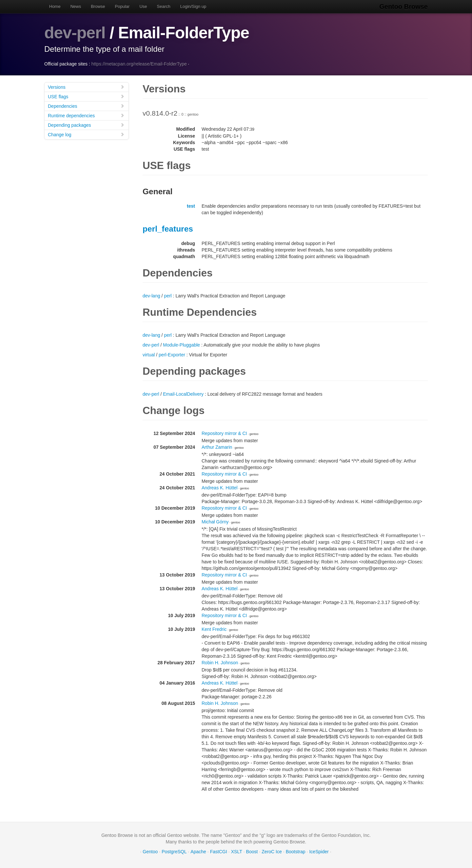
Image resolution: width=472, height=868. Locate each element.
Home (55, 6)
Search (164, 6)
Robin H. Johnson (220, 663)
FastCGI (219, 852)
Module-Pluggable (181, 345)
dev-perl (75, 33)
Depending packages (86, 125)
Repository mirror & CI (224, 433)
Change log (86, 134)
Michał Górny (215, 522)
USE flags (86, 96)
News (76, 6)
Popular (122, 6)
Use (143, 6)
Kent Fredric (214, 629)
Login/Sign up (193, 6)
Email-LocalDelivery (183, 394)
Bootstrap (296, 852)
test (191, 206)
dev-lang (151, 296)
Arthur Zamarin (217, 447)
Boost (252, 852)
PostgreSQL (174, 852)
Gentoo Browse (403, 7)
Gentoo (150, 852)
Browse (98, 6)
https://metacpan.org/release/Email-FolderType (139, 64)
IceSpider (319, 852)
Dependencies (86, 106)
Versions (86, 87)
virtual (149, 355)
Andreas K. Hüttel (220, 488)
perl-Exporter (172, 355)
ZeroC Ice (272, 852)
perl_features (168, 229)
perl (168, 296)
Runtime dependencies (86, 115)
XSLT (237, 852)
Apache (198, 852)
